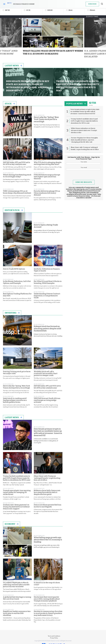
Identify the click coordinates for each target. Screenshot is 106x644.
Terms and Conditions (54, 636)
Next (97, 33)
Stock (10, 104)
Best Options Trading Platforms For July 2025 (17, 295)
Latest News (13, 66)
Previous (9, 33)
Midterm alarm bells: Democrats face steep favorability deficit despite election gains (47, 492)
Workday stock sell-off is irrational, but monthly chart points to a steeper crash (46, 373)
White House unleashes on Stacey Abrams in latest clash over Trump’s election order (84, 130)
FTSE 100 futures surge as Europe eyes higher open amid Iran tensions (47, 177)
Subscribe (92, 4)
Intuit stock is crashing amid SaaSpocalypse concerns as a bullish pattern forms (15, 400)
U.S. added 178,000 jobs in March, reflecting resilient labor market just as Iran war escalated (16, 585)
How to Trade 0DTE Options (14, 269)
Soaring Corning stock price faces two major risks (17, 373)
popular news (76, 104)
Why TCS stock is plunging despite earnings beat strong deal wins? (48, 163)
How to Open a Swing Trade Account (46, 226)
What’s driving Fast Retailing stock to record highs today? (17, 176)
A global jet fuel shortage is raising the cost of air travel (17, 598)
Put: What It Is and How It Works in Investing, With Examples (48, 282)
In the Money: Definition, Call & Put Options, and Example (17, 282)
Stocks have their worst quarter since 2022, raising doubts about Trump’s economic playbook (47, 599)
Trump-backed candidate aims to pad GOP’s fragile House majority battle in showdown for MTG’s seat (17, 478)
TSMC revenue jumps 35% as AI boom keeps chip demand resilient (17, 192)
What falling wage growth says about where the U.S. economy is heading (48, 540)
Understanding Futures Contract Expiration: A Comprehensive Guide (47, 296)
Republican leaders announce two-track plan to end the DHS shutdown (17, 613)
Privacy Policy (54, 638)
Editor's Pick (14, 210)
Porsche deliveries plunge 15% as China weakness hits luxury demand (47, 193)
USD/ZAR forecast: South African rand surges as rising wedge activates (47, 400)
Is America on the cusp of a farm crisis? (47, 584)
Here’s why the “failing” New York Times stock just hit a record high (46, 119)
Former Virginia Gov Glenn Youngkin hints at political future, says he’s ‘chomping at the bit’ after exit (84, 140)
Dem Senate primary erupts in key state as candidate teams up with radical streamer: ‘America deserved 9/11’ (48, 432)
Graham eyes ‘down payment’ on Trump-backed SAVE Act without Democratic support (16, 507)
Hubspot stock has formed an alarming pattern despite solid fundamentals (47, 329)
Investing (12, 313)
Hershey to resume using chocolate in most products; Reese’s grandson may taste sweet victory (48, 613)
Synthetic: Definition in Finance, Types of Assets (47, 270)
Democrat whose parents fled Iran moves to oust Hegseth (48, 506)
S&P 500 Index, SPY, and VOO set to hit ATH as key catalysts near (17, 163)
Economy (12, 524)
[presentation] (84, 176)
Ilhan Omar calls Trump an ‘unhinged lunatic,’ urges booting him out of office (47, 478)
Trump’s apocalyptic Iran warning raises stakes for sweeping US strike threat (17, 492)
